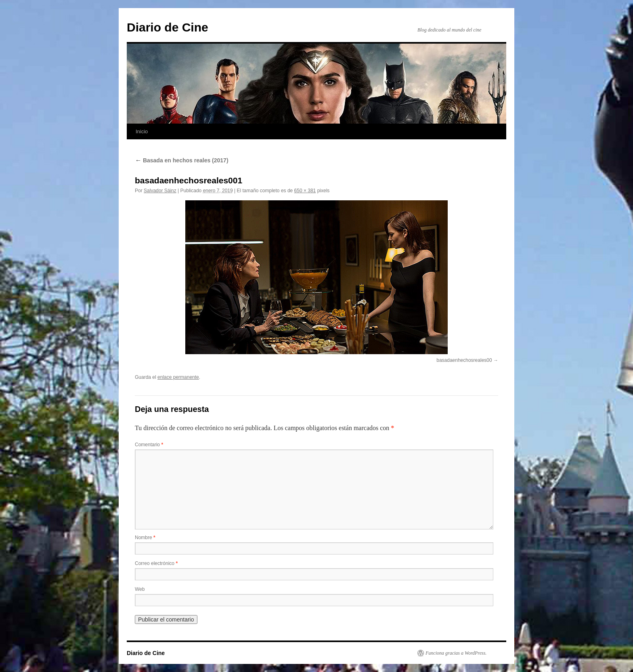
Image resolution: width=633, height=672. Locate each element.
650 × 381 (305, 191)
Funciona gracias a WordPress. (456, 653)
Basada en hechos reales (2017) (182, 160)
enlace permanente (178, 377)
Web (140, 589)
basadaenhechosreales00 (464, 360)
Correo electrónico (156, 563)
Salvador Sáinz (160, 191)
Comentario (149, 445)
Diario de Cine (168, 27)
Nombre (145, 538)
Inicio (142, 131)
